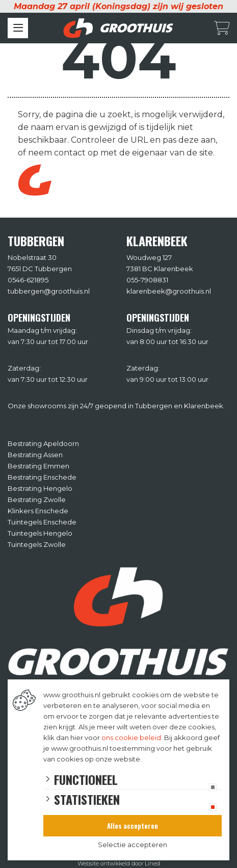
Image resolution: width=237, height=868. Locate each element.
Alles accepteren (133, 826)
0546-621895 (28, 280)
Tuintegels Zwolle (37, 544)
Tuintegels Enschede (42, 522)
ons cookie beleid (131, 738)
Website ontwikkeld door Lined (119, 863)
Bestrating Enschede (42, 477)
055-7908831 (147, 280)
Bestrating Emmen (38, 466)
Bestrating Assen (35, 455)
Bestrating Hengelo (40, 488)
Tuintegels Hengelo (40, 533)
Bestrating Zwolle (37, 499)
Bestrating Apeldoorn (43, 443)
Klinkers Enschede (38, 511)
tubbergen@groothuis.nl (49, 291)
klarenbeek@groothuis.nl (169, 291)
